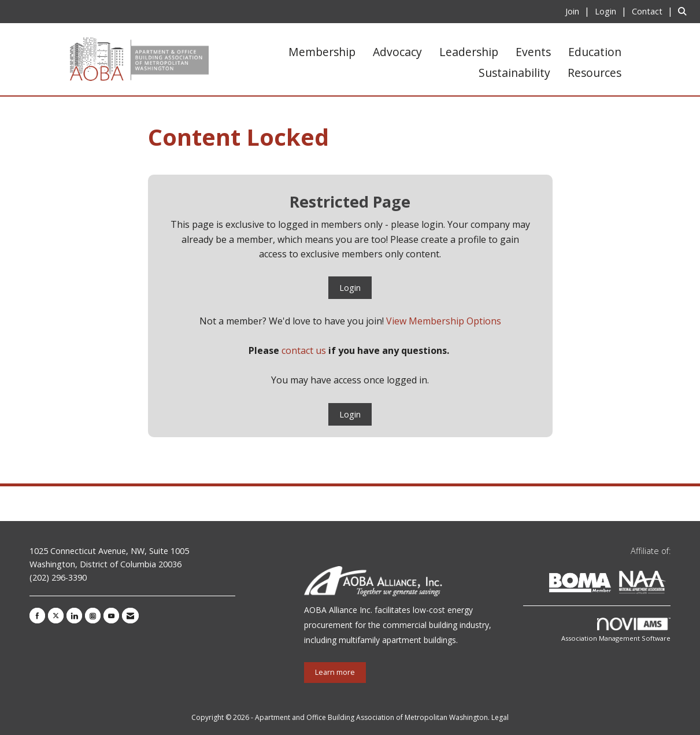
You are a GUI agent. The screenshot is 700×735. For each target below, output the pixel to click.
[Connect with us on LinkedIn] (74, 616)
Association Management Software (616, 630)
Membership (322, 52)
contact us (304, 350)
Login (350, 288)
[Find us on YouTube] (111, 616)
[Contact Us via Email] (130, 616)
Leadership (469, 52)
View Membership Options (444, 321)
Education (595, 52)
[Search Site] (685, 11)
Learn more (335, 672)
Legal (500, 717)
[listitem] (579, 11)
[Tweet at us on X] (56, 616)
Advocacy (397, 52)
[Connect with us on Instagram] (93, 616)
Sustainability (514, 73)
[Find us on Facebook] (37, 616)
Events (533, 52)
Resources (595, 73)
